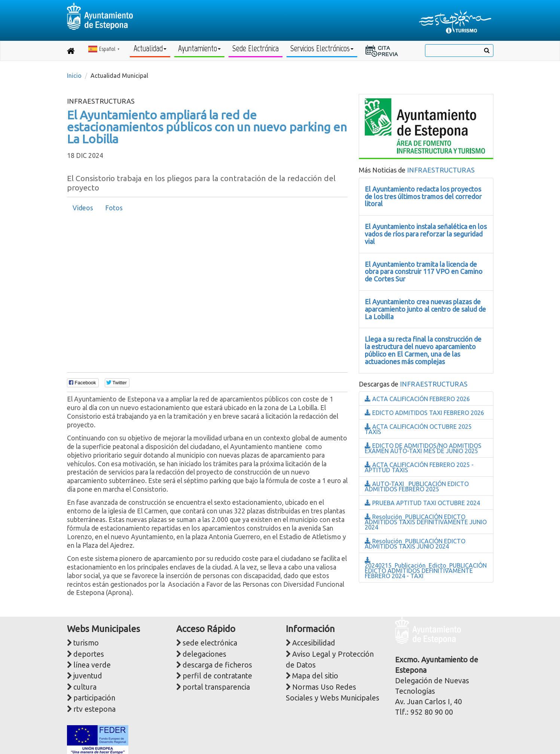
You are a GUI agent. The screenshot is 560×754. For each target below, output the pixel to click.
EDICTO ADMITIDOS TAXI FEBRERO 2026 (424, 413)
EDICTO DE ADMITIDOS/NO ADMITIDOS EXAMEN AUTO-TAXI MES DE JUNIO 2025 (423, 448)
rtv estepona (94, 709)
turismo (86, 643)
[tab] (83, 208)
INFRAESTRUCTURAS (441, 170)
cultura (85, 687)
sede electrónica (210, 643)
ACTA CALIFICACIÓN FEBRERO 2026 (417, 399)
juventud (88, 676)
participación (94, 698)
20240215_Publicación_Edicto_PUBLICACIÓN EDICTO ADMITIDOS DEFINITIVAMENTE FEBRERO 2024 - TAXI (426, 568)
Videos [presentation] (83, 208)
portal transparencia (216, 687)
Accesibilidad (314, 643)
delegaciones (204, 654)
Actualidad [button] (150, 48)
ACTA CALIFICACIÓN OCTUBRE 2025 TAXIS (418, 429)
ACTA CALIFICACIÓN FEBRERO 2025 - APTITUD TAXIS (419, 467)
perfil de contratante (217, 676)
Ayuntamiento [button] (199, 48)
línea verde (92, 665)
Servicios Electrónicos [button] (322, 48)
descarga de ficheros (217, 665)
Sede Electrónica (255, 48)
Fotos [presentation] (114, 208)
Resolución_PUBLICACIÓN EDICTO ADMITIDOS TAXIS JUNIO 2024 (415, 544)
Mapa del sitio (315, 676)
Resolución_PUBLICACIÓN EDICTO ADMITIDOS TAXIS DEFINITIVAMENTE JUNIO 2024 (426, 522)
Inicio (74, 76)
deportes (89, 654)
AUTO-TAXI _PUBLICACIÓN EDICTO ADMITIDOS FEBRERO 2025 (417, 486)
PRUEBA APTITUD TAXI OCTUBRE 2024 (422, 503)
